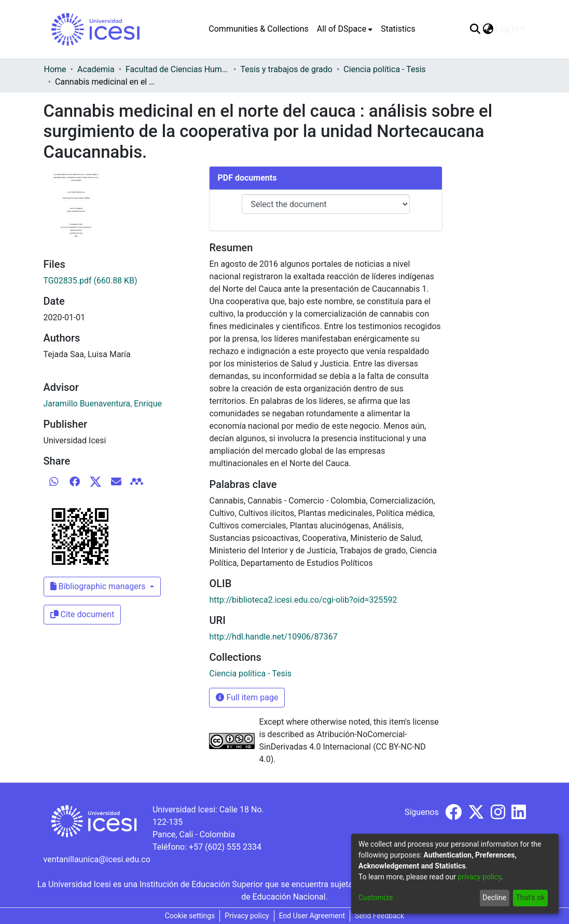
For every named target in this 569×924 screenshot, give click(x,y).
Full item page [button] (247, 697)
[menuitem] (345, 29)
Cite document (82, 614)
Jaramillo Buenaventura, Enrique (103, 404)
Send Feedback (379, 916)
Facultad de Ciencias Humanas (177, 69)
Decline (494, 898)
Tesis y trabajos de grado (286, 69)
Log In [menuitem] (507, 29)
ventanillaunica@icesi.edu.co (97, 859)
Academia (96, 69)
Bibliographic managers (99, 586)
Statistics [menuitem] (398, 29)
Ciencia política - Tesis (384, 69)
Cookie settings (190, 916)
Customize (376, 898)
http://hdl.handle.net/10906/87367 (273, 637)
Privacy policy (247, 916)
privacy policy (479, 877)
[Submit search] (475, 29)
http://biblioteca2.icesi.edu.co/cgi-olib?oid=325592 (303, 600)
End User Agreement (312, 916)
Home (55, 69)
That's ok (530, 898)
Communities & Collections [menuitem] (258, 29)
